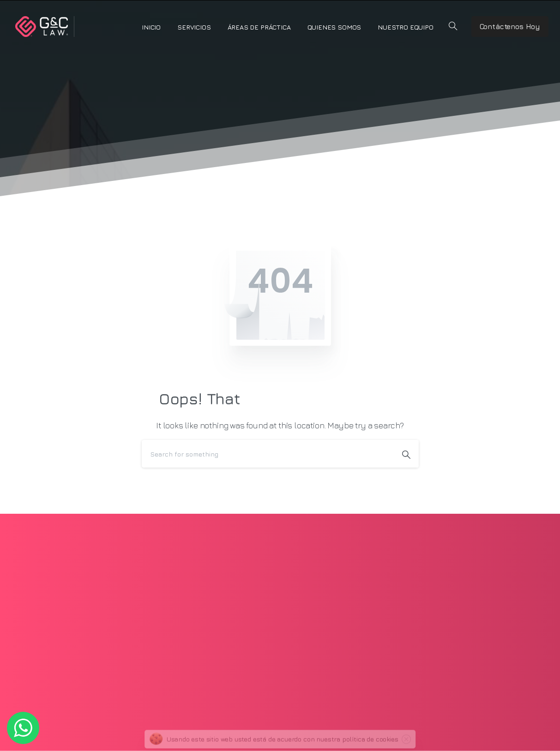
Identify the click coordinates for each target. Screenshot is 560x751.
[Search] (268, 454)
